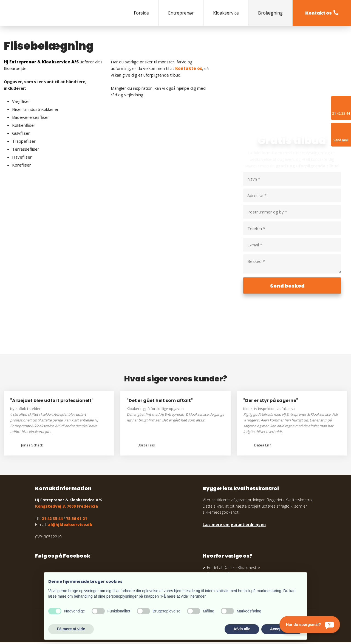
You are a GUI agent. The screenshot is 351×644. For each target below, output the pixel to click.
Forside (141, 13)
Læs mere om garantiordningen (234, 526)
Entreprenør (181, 13)
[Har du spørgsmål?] (310, 625)
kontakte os (189, 68)
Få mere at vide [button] (71, 629)
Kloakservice (226, 13)
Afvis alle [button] (242, 629)
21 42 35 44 (52, 520)
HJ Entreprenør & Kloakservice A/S (41, 62)
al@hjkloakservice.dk (70, 526)
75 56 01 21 (77, 520)
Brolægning (270, 13)
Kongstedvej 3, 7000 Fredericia (66, 508)
